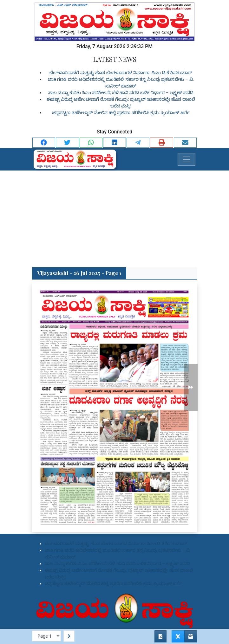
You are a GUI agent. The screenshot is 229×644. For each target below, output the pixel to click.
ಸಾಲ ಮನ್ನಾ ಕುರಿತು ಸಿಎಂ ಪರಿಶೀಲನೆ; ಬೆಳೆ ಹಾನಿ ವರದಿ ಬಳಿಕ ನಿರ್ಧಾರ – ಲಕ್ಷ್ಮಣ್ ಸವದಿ (121, 93)
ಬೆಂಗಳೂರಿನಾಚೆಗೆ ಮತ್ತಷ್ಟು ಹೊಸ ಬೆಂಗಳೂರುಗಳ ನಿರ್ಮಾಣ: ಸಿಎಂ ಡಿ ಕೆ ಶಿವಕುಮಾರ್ (121, 73)
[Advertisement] (115, 218)
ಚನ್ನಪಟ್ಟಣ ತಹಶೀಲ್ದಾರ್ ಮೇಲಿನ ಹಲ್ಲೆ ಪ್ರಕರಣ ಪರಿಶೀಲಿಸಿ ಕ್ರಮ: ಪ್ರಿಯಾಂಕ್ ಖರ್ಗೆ (121, 113)
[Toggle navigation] (186, 159)
